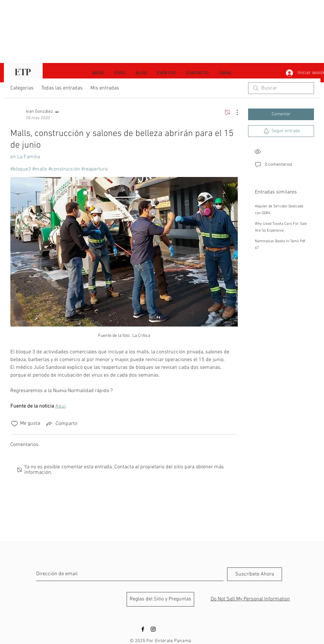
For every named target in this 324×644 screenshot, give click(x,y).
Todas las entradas (62, 88)
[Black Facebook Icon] (143, 629)
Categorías (22, 88)
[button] (225, 73)
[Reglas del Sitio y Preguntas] (160, 599)
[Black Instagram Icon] (153, 629)
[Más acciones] (234, 112)
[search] (281, 88)
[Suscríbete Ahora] (255, 574)
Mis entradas (105, 88)
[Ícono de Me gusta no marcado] (15, 424)
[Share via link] (62, 424)
